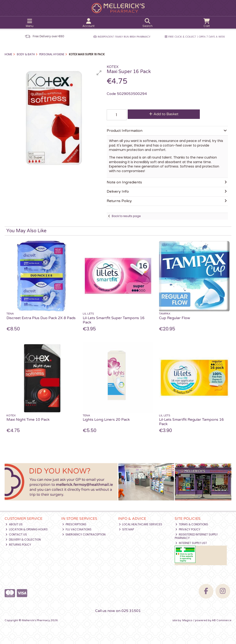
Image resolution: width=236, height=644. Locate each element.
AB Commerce (222, 620)
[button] (99, 73)
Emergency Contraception (84, 534)
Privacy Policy (188, 529)
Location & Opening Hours (27, 529)
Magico (187, 620)
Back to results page (126, 216)
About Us (14, 524)
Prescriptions (74, 524)
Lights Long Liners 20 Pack (106, 420)
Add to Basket (164, 114)
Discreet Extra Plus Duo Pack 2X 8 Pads (41, 318)
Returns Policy (18, 545)
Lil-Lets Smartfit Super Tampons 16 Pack (114, 320)
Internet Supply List (191, 543)
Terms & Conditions (192, 524)
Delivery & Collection (23, 540)
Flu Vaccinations (77, 529)
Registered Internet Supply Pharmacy (196, 536)
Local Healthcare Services (141, 524)
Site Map (127, 529)
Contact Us (16, 534)
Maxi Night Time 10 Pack (28, 420)
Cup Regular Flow (175, 318)
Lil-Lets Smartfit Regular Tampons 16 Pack (191, 422)
